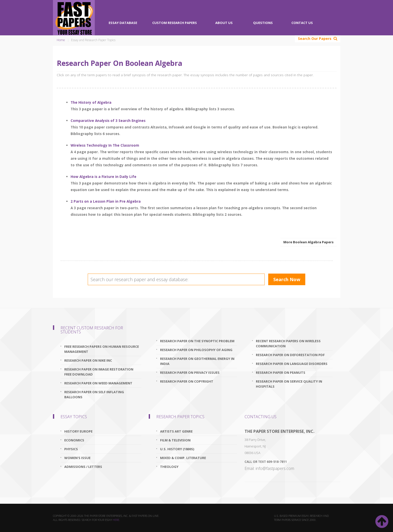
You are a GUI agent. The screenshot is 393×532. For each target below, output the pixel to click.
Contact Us (302, 23)
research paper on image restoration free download (99, 372)
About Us (224, 23)
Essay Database (123, 23)
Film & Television (175, 440)
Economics (74, 440)
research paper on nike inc (88, 360)
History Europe (78, 431)
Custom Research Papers (175, 23)
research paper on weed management (98, 383)
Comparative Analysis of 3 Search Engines (108, 121)
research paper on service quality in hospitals (289, 384)
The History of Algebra (91, 102)
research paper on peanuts (281, 373)
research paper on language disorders (292, 364)
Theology (169, 467)
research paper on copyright (187, 381)
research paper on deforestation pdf (290, 355)
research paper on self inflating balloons (94, 394)
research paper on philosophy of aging (196, 350)
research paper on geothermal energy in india (197, 361)
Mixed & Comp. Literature (183, 458)
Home (61, 40)
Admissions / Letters (83, 467)
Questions (263, 23)
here (116, 520)
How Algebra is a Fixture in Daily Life (103, 177)
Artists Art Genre (176, 431)
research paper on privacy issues (190, 373)
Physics (71, 449)
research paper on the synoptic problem (197, 341)
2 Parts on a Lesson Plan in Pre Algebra (106, 201)
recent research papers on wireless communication (288, 343)
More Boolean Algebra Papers (308, 242)
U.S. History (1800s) (177, 449)
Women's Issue (77, 458)
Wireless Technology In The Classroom (105, 145)
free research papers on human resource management (102, 349)
